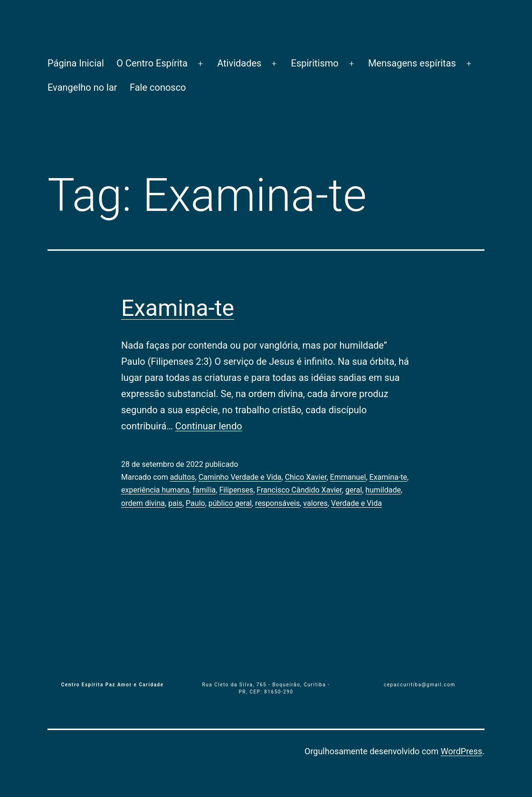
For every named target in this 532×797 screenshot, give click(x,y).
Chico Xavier (306, 477)
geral (354, 490)
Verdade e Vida (356, 503)
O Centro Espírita (152, 63)
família (204, 490)
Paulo (195, 503)
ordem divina (143, 503)
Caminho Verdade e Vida (240, 477)
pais (175, 503)
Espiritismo (315, 63)
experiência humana (155, 490)
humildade (383, 490)
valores (315, 503)
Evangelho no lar (82, 87)
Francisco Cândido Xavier (299, 490)
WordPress (461, 751)
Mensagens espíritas (412, 63)
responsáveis (277, 503)
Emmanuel (348, 477)
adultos (183, 477)
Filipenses (236, 490)
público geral (230, 503)
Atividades (239, 63)
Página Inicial (76, 63)
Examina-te (178, 308)
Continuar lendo (209, 426)
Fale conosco (158, 87)
